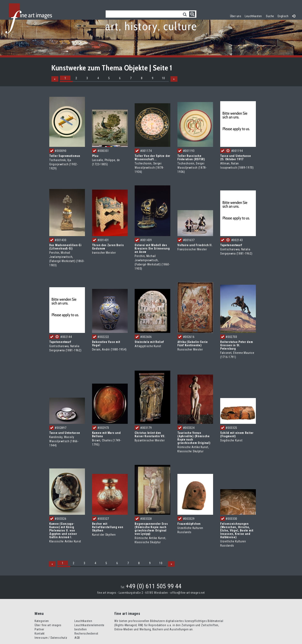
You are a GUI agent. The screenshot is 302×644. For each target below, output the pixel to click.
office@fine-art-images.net (188, 593)
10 (163, 78)
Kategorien (42, 621)
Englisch (283, 16)
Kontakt (40, 634)
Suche (270, 16)
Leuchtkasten (254, 16)
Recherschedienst (86, 634)
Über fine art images (48, 625)
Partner (39, 629)
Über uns (236, 16)
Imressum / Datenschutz (51, 638)
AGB (77, 638)
